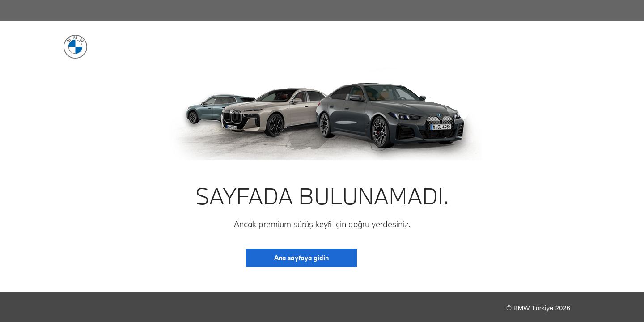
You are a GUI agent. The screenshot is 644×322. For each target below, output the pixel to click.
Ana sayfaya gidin (301, 258)
